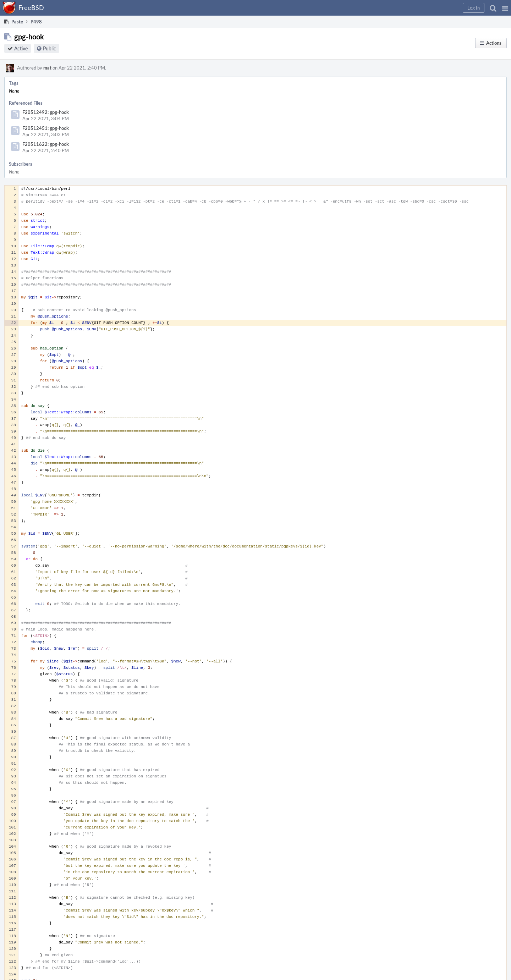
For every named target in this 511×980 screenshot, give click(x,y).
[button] (505, 8)
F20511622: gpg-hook (46, 144)
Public (50, 48)
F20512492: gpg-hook (46, 112)
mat (47, 68)
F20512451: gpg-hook (46, 128)
